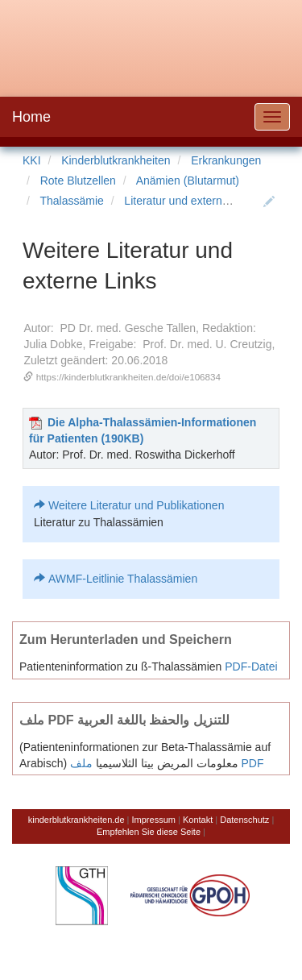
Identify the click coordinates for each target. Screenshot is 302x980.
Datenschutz (244, 820)
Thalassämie (71, 201)
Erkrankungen (226, 160)
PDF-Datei (251, 666)
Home (31, 117)
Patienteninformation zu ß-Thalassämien (120, 666)
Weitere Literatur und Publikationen (136, 505)
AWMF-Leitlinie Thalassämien (123, 579)
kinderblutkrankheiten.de (77, 820)
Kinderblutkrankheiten (116, 160)
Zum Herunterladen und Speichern (126, 639)
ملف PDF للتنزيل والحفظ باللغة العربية (124, 720)
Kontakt (198, 820)
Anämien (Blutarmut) (188, 181)
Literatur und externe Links (191, 201)
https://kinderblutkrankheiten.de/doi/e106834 (128, 377)
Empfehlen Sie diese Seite (149, 832)
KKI (32, 160)
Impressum (154, 820)
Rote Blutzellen (78, 181)
